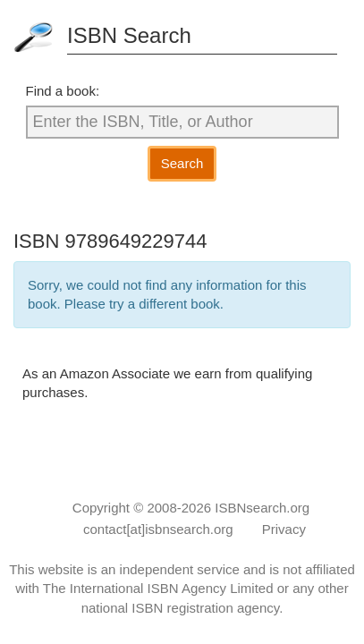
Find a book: (63, 91)
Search (182, 163)
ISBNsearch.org (262, 508)
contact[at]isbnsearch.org (158, 529)
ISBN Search (129, 35)
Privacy (284, 529)
